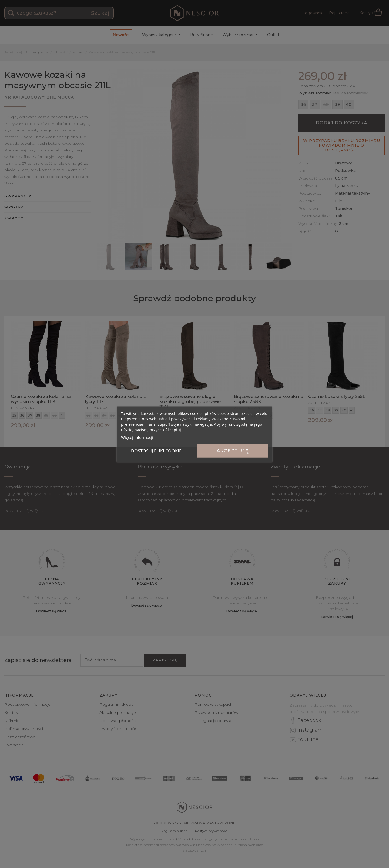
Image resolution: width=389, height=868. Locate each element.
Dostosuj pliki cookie (156, 451)
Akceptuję (233, 451)
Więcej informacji (137, 437)
